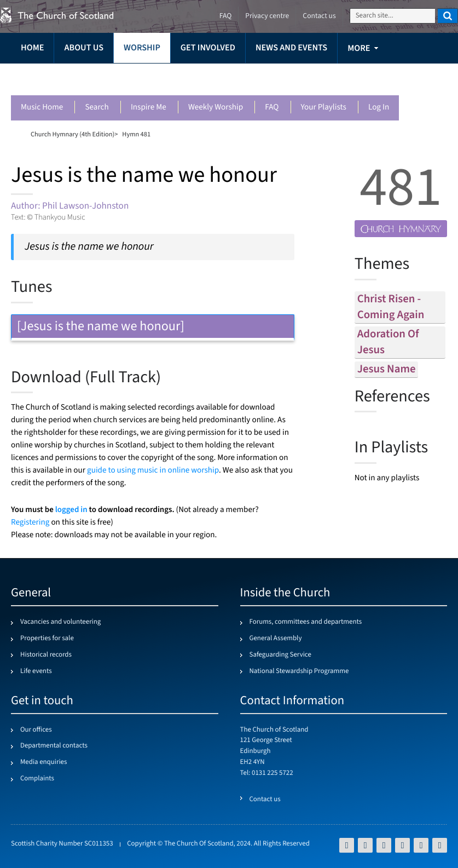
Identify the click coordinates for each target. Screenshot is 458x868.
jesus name (387, 369)
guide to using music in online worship (153, 471)
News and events (291, 48)
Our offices (36, 730)
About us (84, 48)
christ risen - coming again (391, 307)
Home (32, 48)
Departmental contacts (54, 746)
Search (97, 108)
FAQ (272, 108)
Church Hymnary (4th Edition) (73, 134)
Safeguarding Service (280, 655)
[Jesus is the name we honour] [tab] (153, 326)
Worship (142, 48)
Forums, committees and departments (306, 622)
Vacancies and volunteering (60, 622)
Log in (379, 108)
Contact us (319, 16)
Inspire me (149, 108)
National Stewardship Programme (299, 671)
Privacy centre (267, 16)
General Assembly (276, 639)
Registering (30, 523)
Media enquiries (44, 762)
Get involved (208, 48)
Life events (36, 671)
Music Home (42, 108)
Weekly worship (216, 108)
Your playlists (324, 108)
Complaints (37, 779)
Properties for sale (47, 639)
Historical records (46, 655)
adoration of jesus (388, 342)
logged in (71, 510)
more (359, 48)
